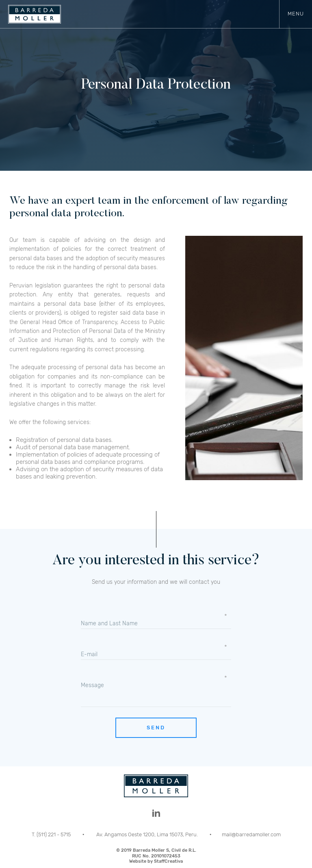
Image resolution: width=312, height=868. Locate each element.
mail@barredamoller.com (251, 834)
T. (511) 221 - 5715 (52, 834)
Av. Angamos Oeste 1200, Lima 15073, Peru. (148, 834)
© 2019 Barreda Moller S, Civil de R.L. (156, 856)
